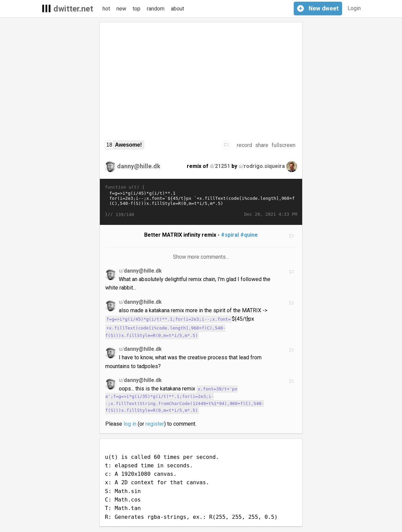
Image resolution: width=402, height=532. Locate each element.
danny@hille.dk (139, 166)
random (156, 9)
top (137, 9)
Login (354, 8)
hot (106, 9)
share (262, 145)
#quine (249, 235)
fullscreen (284, 145)
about (177, 9)
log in (130, 424)
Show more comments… (201, 257)
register (155, 424)
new (121, 9)
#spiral (230, 235)
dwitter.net (73, 9)
